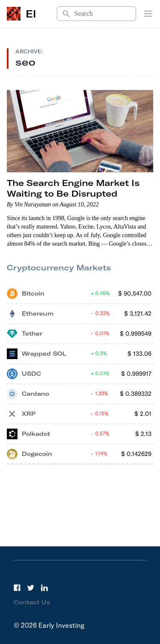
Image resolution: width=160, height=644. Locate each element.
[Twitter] (31, 588)
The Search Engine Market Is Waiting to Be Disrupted (73, 188)
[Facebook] (17, 588)
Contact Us (32, 602)
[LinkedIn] (44, 588)
